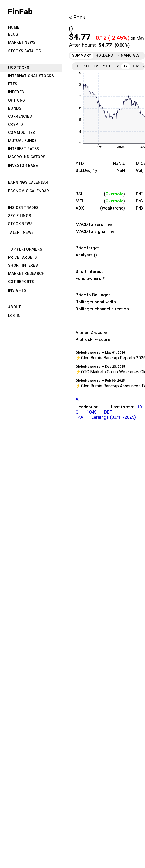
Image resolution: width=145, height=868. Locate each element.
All (78, 399)
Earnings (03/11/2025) (114, 417)
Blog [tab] (13, 34)
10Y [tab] (135, 66)
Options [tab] (17, 100)
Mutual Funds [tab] (23, 141)
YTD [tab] (106, 66)
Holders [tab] (104, 55)
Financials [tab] (129, 55)
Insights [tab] (17, 290)
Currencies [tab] (20, 116)
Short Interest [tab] (24, 265)
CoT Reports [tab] (21, 282)
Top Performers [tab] (25, 249)
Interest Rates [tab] (24, 149)
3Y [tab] (125, 66)
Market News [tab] (22, 42)
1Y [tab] (117, 66)
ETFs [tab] (13, 84)
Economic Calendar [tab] (29, 191)
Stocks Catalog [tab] (25, 51)
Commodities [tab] (21, 133)
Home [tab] (14, 27)
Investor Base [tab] (23, 166)
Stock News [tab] (20, 224)
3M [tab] (96, 66)
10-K (91, 412)
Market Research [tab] (26, 273)
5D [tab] (86, 66)
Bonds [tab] (15, 108)
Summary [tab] (82, 55)
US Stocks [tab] (19, 68)
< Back (77, 18)
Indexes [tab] (16, 92)
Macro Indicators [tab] (27, 157)
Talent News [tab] (21, 232)
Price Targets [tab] (23, 257)
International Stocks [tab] (31, 76)
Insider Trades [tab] (23, 208)
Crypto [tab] (16, 124)
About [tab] (14, 307)
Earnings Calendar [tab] (28, 182)
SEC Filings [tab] (20, 216)
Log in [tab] (14, 316)
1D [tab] (77, 66)
